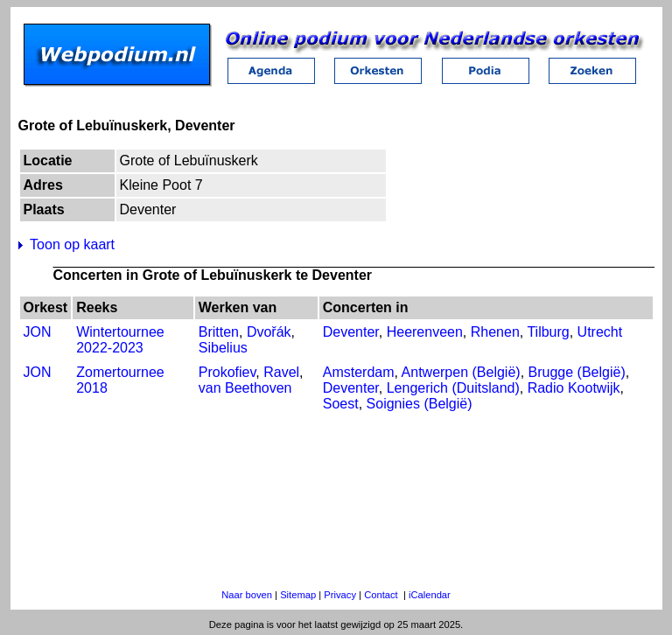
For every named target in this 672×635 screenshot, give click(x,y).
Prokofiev (227, 372)
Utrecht (600, 332)
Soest (341, 404)
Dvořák (269, 332)
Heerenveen (425, 332)
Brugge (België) (577, 372)
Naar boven (247, 595)
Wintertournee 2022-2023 (120, 340)
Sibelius (223, 348)
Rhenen (495, 332)
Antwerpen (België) (461, 372)
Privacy (340, 595)
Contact (381, 595)
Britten (219, 332)
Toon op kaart (72, 244)
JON (38, 332)
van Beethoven (245, 388)
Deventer (351, 332)
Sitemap (298, 595)
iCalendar (430, 595)
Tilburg (548, 332)
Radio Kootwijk (574, 388)
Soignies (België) (420, 404)
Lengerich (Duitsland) (453, 388)
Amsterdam (359, 372)
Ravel (281, 372)
